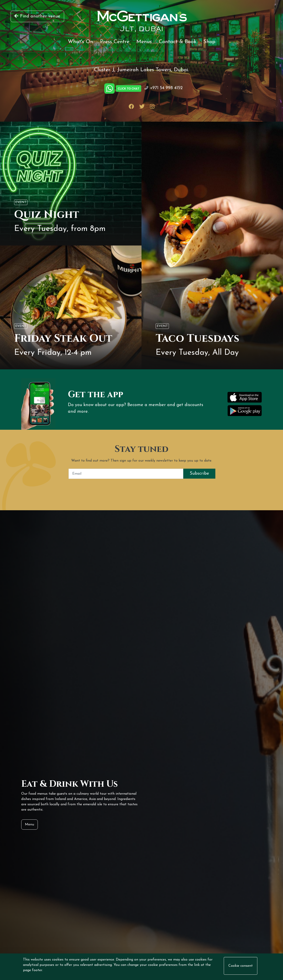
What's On (80, 42)
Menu (30, 825)
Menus (144, 42)
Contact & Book (178, 42)
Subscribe (199, 474)
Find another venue (37, 16)
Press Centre (115, 42)
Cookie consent (241, 966)
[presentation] (141, 487)
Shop (209, 42)
